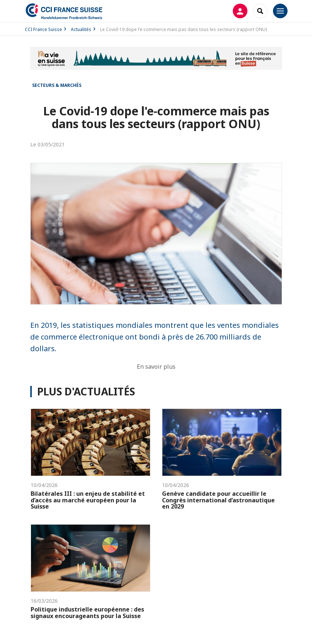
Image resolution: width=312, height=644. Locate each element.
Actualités (81, 29)
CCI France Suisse (43, 29)
